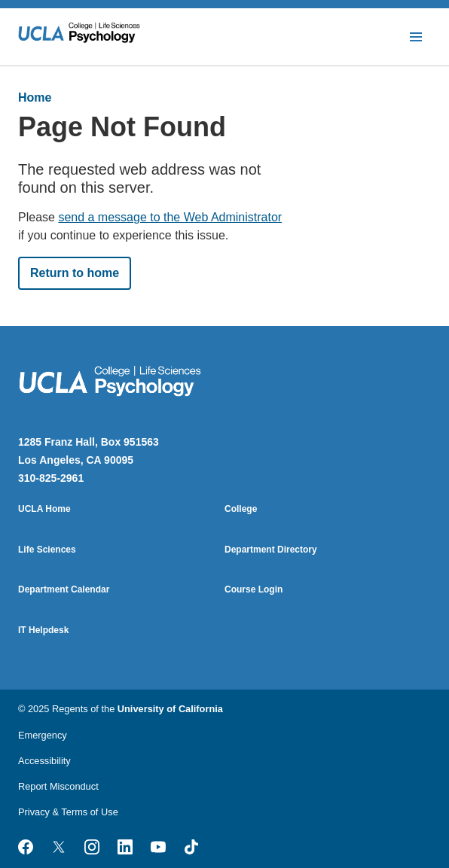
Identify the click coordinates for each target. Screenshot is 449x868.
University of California (170, 709)
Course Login (254, 589)
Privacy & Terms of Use (68, 812)
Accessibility (44, 761)
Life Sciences (47, 550)
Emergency (43, 735)
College (241, 509)
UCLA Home (44, 509)
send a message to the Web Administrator (170, 217)
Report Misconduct (58, 786)
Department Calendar (64, 589)
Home (35, 97)
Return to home (75, 273)
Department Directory (271, 550)
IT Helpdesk (43, 630)
